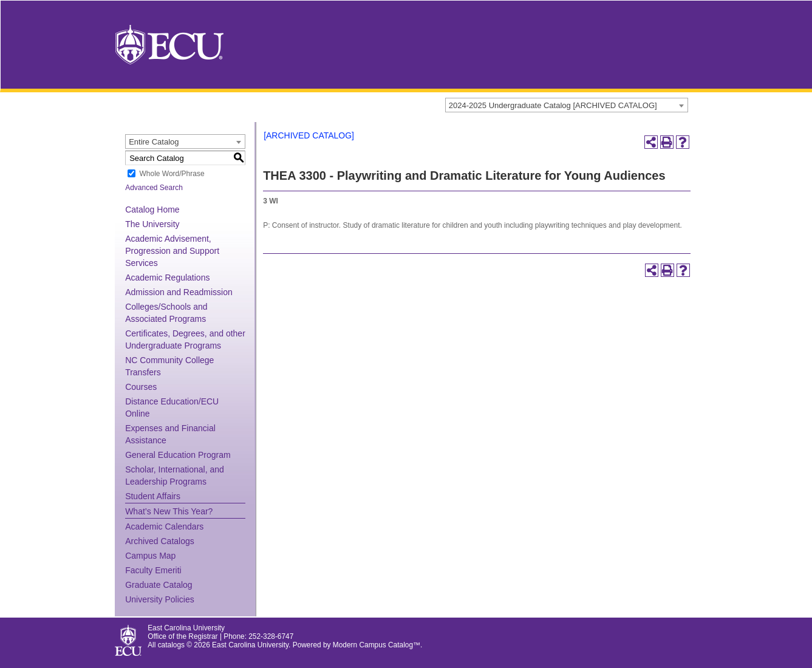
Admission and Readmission (179, 292)
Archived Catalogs (160, 541)
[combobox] (567, 105)
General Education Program (178, 455)
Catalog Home (152, 210)
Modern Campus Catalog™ (377, 645)
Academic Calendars (164, 527)
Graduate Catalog (159, 585)
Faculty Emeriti (153, 570)
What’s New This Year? (169, 511)
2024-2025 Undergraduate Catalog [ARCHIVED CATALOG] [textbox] (553, 105)
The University (152, 224)
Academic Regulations (167, 278)
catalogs (171, 645)
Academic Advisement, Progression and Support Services (172, 251)
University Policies (160, 599)
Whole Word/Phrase (172, 174)
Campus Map (150, 556)
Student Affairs (153, 496)
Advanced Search (154, 188)
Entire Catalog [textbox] (154, 142)
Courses (141, 387)
